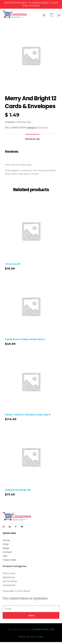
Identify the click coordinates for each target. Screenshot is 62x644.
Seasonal (43, 128)
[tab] (33, 138)
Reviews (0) (33, 139)
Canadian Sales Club (43, 629)
